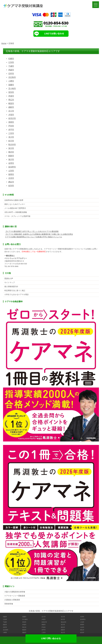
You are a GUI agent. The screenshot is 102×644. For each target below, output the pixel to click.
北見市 (11, 178)
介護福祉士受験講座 (12, 600)
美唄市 (11, 122)
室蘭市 (11, 85)
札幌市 (11, 59)
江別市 (11, 62)
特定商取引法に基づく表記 (15, 291)
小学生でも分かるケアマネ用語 (16, 295)
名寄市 (11, 163)
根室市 (11, 103)
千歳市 (11, 66)
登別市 (11, 92)
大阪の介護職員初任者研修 (15, 592)
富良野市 (12, 167)
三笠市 (11, 133)
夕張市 (11, 115)
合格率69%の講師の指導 (14, 200)
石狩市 (11, 74)
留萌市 (11, 174)
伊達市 (11, 96)
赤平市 (11, 130)
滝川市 (11, 137)
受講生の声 (9, 279)
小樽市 (11, 81)
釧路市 (11, 156)
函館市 (11, 107)
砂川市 (11, 141)
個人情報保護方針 (11, 287)
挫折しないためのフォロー (15, 204)
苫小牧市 (12, 88)
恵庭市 (11, 70)
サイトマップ (10, 283)
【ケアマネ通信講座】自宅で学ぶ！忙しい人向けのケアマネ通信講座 (32, 231)
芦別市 (11, 126)
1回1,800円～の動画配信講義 (16, 212)
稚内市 (11, 152)
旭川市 (11, 159)
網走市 (11, 182)
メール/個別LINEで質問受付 (15, 208)
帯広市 (11, 100)
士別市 (11, 171)
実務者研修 (9, 604)
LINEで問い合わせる (51, 638)
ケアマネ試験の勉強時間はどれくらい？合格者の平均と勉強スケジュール (34, 237)
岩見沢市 (12, 118)
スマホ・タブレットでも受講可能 (17, 216)
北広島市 (12, 77)
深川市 (11, 148)
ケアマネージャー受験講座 (15, 596)
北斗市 (11, 111)
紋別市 (11, 186)
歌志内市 (12, 144)
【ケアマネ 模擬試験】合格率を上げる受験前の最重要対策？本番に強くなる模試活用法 (39, 234)
